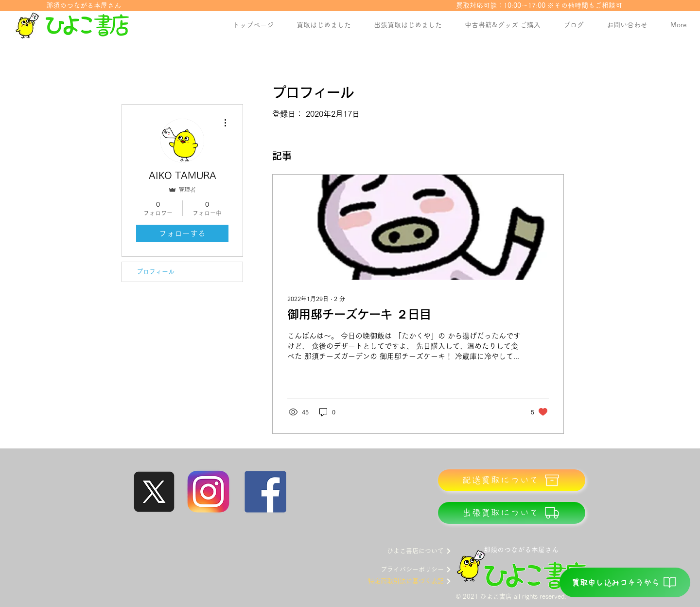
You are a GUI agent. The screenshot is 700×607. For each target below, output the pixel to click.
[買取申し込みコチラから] (625, 582)
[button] (502, 25)
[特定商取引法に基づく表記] (405, 581)
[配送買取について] (512, 480)
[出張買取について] (512, 513)
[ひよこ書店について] (409, 551)
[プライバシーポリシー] (409, 570)
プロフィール (156, 272)
